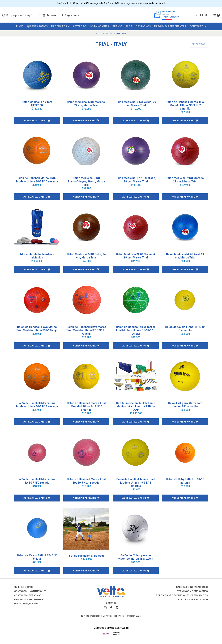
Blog (129, 26)
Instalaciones (99, 26)
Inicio (20, 26)
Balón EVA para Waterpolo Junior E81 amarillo (185, 405)
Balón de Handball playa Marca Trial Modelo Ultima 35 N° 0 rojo (37, 329)
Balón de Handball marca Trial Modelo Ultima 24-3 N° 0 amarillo (86, 406)
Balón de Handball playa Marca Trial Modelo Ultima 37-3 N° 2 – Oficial (86, 330)
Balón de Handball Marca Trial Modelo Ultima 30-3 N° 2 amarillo (185, 105)
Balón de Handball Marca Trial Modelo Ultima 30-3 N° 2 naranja (37, 405)
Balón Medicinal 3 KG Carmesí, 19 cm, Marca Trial (136, 256)
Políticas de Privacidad (193, 600)
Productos (60, 26)
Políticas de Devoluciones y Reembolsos (182, 595)
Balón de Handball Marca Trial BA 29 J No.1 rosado (86, 481)
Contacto (198, 26)
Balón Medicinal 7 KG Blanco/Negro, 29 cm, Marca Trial (86, 181)
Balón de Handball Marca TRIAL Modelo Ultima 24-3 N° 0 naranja (37, 180)
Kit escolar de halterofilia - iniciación (37, 256)
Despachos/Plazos (26, 604)
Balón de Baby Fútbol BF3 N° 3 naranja (185, 481)
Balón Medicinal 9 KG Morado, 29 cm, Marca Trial (185, 180)
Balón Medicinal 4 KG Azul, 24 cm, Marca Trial (185, 256)
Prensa (117, 26)
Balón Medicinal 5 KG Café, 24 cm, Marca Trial (86, 256)
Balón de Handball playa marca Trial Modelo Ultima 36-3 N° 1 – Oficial (136, 330)
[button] (37, 121)
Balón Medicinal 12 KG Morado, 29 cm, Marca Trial (136, 180)
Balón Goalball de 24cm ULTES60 (37, 104)
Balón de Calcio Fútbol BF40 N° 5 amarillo (185, 329)
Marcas (109, 33)
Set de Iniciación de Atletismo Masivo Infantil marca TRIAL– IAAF (136, 406)
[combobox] (19, 15)
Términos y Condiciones (193, 591)
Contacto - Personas (28, 595)
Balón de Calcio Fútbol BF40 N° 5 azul (37, 557)
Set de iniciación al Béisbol (86, 556)
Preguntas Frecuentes (170, 26)
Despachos (143, 26)
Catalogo (80, 26)
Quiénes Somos (37, 26)
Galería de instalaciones (192, 587)
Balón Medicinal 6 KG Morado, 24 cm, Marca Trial (86, 104)
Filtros (199, 44)
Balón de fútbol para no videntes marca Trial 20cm (136, 557)
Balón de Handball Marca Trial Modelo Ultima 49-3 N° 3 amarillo (136, 482)
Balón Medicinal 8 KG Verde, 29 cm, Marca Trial (136, 104)
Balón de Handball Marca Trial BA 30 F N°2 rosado (37, 481)
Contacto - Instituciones (30, 591)
